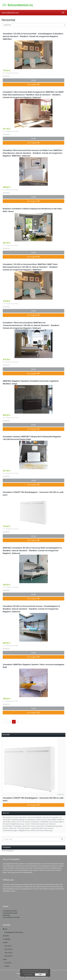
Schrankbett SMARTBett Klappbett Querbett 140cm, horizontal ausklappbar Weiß (33, 666)
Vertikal (7, 966)
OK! (40, 975)
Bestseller (6, 936)
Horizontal (8, 963)
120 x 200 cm (8, 949)
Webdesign (6, 915)
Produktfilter (7, 939)
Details (34, 80)
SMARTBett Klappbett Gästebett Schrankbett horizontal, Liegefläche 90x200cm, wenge (31, 382)
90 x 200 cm (8, 946)
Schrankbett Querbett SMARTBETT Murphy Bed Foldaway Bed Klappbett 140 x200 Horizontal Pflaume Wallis (32, 438)
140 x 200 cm (8, 953)
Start (5, 929)
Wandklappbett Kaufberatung (14, 932)
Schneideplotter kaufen (10, 913)
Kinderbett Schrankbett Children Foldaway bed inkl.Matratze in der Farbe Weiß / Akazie (32, 210)
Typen (5, 959)
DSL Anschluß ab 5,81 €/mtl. (11, 917)
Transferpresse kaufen (10, 911)
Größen (5, 943)
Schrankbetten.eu (10, 13)
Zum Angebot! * (33, 84)
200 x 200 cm (8, 956)
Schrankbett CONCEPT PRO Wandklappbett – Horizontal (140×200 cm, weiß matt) (33, 494)
